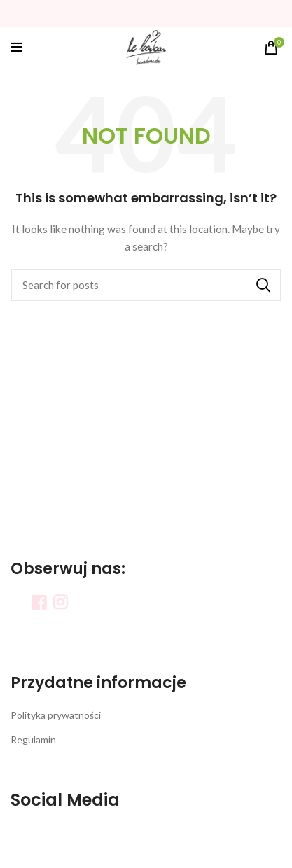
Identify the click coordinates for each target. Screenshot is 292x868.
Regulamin (33, 740)
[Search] (146, 285)
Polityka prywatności (56, 715)
